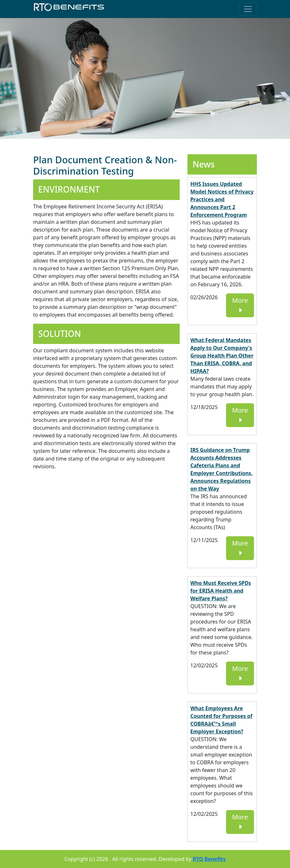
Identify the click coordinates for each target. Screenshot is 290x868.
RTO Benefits (209, 859)
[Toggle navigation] (248, 9)
